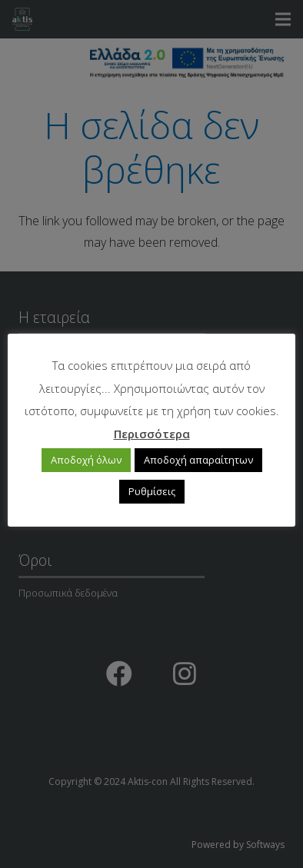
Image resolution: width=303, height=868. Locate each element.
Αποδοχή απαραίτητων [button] (198, 460)
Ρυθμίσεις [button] (152, 491)
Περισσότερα (152, 434)
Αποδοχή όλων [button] (86, 460)
